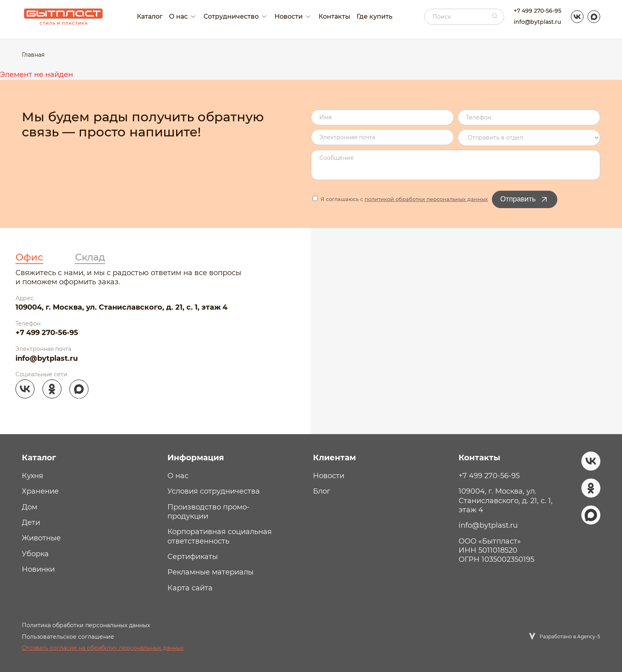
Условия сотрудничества (214, 491)
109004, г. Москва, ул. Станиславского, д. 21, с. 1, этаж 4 (121, 307)
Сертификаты (193, 557)
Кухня (33, 476)
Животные (41, 538)
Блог (322, 491)
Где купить (374, 16)
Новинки (38, 569)
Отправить (525, 199)
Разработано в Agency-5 (570, 637)
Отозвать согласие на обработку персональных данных (103, 648)
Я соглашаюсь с (400, 199)
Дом (30, 507)
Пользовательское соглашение (68, 637)
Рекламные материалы (210, 572)
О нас (178, 476)
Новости (329, 476)
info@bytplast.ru (537, 22)
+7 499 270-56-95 (538, 11)
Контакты (334, 16)
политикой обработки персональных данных (426, 199)
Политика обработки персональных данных (86, 625)
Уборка (35, 554)
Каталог (150, 16)
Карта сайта (190, 588)
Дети (31, 523)
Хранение (40, 491)
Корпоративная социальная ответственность (220, 536)
